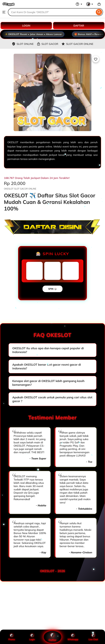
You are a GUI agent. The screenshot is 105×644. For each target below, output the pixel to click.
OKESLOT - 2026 (53, 571)
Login (32, 637)
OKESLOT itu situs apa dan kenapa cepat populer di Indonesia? (48, 350)
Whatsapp (73, 637)
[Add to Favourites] (96, 59)
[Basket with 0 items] (99, 4)
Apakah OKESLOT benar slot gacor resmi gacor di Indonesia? (47, 366)
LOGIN (26, 26)
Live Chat (93, 637)
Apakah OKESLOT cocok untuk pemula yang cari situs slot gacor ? (52, 399)
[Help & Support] (79, 4)
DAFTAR (79, 26)
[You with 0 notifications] (90, 4)
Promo (12, 637)
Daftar (53, 637)
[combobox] (51, 12)
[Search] (99, 12)
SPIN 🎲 (52, 289)
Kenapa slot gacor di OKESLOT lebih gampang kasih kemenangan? (48, 383)
